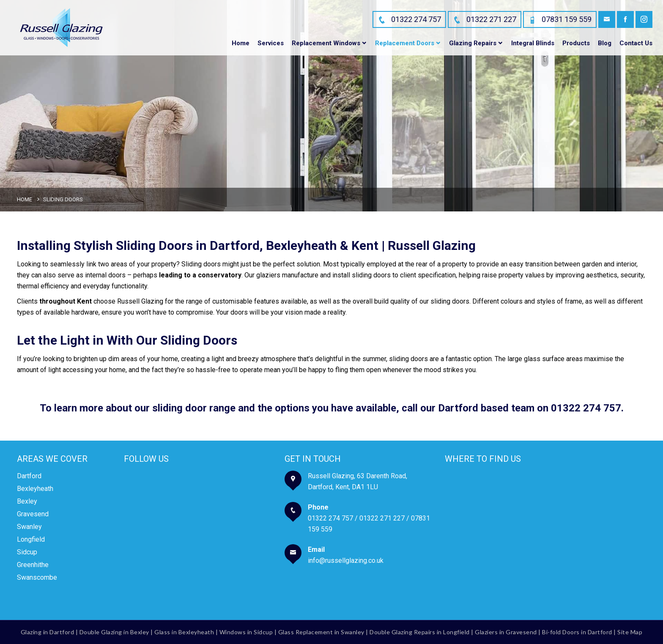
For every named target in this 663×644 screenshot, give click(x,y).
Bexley (27, 501)
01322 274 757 (586, 408)
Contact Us (636, 43)
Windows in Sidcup (246, 632)
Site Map (630, 632)
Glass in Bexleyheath (184, 632)
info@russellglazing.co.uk (346, 560)
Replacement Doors (405, 43)
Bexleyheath (35, 489)
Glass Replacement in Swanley (321, 632)
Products (576, 43)
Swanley (29, 527)
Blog (605, 43)
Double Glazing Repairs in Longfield (420, 632)
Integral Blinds (533, 43)
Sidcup (27, 552)
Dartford (29, 476)
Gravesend (33, 514)
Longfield (31, 539)
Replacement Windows (326, 43)
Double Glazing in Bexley (114, 632)
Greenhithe (33, 565)
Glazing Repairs (473, 43)
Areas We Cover (52, 459)
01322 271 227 (382, 518)
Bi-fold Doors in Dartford (577, 632)
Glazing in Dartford (48, 632)
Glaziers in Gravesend (506, 632)
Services (271, 43)
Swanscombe (37, 577)
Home (241, 43)
